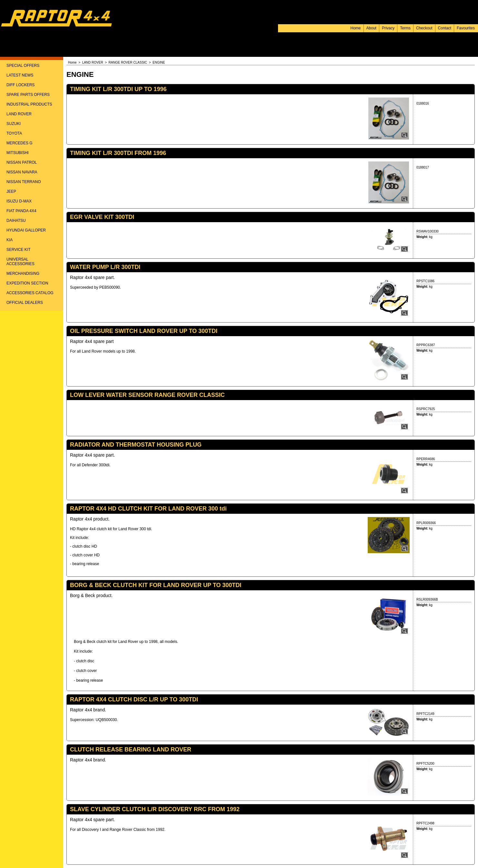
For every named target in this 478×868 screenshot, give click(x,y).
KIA (10, 240)
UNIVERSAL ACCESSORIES (20, 262)
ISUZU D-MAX (19, 201)
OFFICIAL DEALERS (25, 303)
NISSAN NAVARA (22, 172)
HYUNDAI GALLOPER (26, 230)
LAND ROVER (19, 114)
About (371, 28)
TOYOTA (14, 133)
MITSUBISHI (18, 153)
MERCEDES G (20, 143)
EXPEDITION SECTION (27, 283)
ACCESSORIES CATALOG (30, 293)
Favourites (466, 28)
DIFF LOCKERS (20, 85)
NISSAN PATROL (22, 162)
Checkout (424, 28)
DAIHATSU (16, 221)
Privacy (388, 28)
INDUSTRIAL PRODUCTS (29, 104)
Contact (445, 28)
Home (356, 28)
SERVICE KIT (18, 250)
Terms (405, 28)
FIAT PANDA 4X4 (21, 211)
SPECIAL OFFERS (23, 66)
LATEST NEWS (20, 75)
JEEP (11, 191)
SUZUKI (14, 124)
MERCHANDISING (23, 274)
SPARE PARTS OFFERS (28, 95)
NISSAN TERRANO (24, 182)
